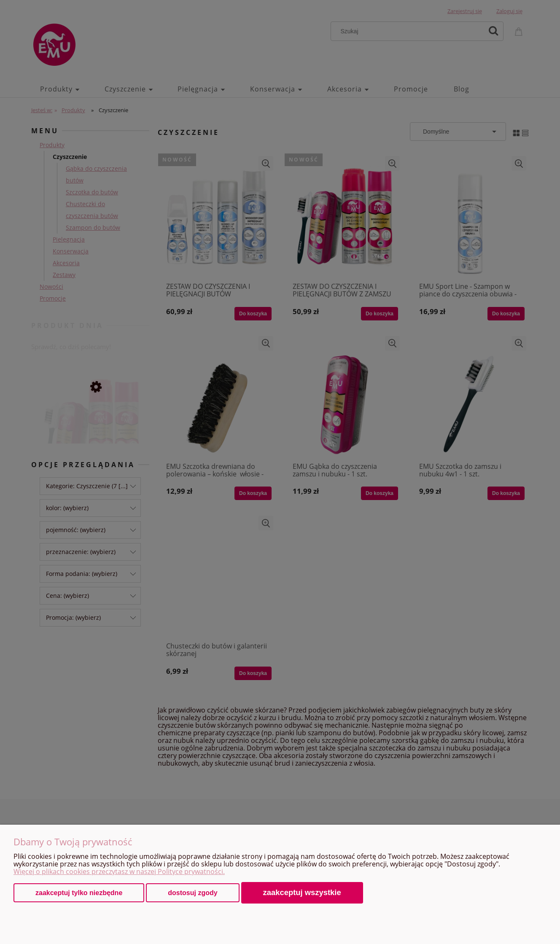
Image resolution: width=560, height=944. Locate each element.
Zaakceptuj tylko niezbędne (79, 893)
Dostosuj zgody (192, 893)
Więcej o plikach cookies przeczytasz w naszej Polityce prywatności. (119, 871)
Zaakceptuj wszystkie (302, 892)
